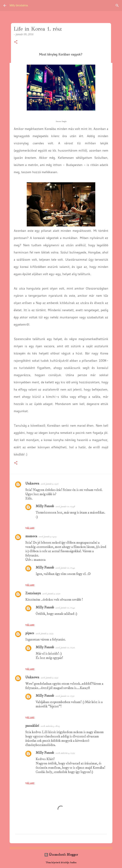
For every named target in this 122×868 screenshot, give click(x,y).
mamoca (31, 536)
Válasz (30, 528)
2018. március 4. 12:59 (65, 753)
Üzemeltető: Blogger (61, 855)
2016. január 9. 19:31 (49, 678)
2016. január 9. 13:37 (50, 484)
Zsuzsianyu (33, 593)
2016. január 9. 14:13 (47, 537)
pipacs (30, 633)
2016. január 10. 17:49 (65, 568)
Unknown (32, 484)
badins (74, 863)
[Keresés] (117, 5)
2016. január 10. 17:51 (65, 696)
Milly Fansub (45, 506)
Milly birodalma (19, 5)
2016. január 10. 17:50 (65, 648)
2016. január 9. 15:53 (44, 633)
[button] (16, 42)
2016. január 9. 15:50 (51, 594)
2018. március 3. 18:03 (50, 726)
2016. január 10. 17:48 (65, 507)
